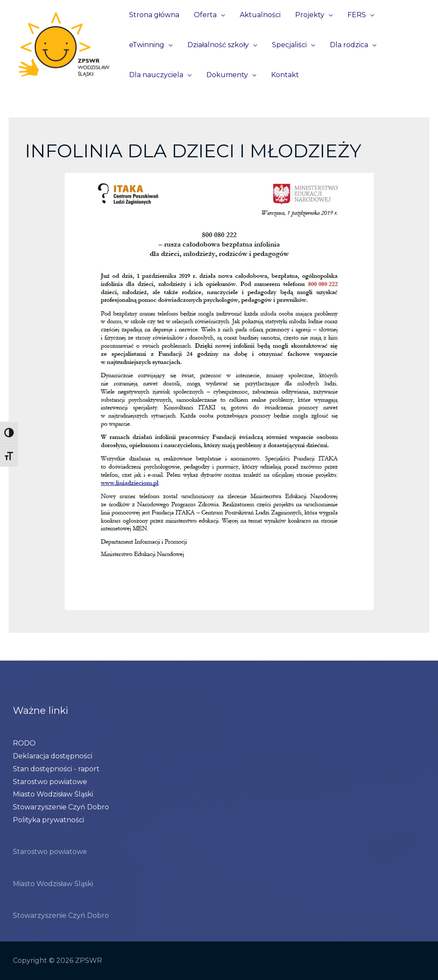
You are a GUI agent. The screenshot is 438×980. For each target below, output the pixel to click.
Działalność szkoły (217, 45)
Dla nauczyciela (156, 75)
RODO (24, 743)
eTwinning (146, 45)
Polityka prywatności (48, 820)
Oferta (204, 15)
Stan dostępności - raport (56, 769)
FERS (353, 15)
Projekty (307, 15)
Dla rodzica (346, 45)
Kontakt (283, 75)
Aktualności (258, 15)
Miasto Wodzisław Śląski (53, 794)
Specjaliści (287, 45)
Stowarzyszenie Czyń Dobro (61, 807)
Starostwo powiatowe (50, 782)
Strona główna (154, 15)
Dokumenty (226, 75)
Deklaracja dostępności (53, 756)
